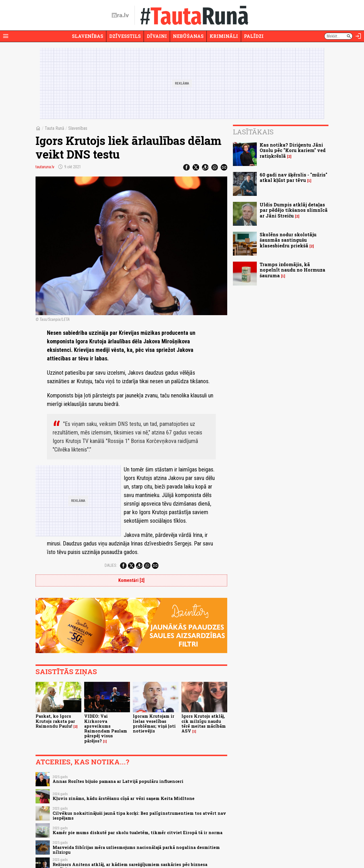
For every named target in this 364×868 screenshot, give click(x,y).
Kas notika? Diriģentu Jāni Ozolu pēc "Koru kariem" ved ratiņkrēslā (293, 150)
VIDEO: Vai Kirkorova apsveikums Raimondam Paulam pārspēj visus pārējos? (106, 728)
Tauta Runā (54, 128)
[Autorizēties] (358, 36)
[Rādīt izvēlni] (6, 36)
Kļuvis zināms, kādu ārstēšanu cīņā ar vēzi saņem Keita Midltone (124, 798)
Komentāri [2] (131, 580)
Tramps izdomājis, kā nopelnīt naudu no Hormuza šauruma (292, 270)
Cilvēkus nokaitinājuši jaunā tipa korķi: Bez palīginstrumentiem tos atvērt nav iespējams (139, 816)
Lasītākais (253, 132)
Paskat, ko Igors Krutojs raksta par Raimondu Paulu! (55, 721)
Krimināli (224, 36)
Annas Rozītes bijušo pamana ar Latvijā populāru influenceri (118, 781)
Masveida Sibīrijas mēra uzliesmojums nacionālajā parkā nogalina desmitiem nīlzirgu (136, 850)
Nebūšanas (188, 36)
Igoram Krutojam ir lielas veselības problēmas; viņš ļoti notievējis (154, 724)
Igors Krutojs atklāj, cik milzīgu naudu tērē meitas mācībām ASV (204, 724)
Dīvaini (157, 36)
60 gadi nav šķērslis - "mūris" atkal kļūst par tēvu (293, 177)
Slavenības (88, 36)
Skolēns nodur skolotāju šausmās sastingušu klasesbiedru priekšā (288, 240)
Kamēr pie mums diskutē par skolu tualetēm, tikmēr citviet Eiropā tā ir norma (137, 833)
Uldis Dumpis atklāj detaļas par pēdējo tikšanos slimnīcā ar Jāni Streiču (294, 210)
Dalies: (111, 565)
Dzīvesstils (125, 36)
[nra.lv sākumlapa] (120, 15)
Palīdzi (254, 36)
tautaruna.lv (45, 167)
